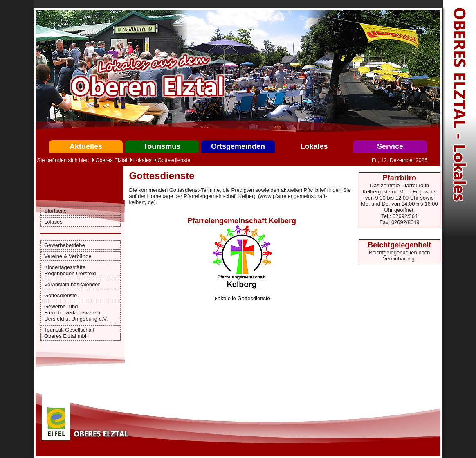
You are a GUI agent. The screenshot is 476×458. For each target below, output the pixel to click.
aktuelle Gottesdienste (244, 298)
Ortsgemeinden (238, 146)
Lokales (314, 146)
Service (390, 146)
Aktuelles (86, 146)
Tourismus (162, 146)
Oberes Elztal (111, 160)
